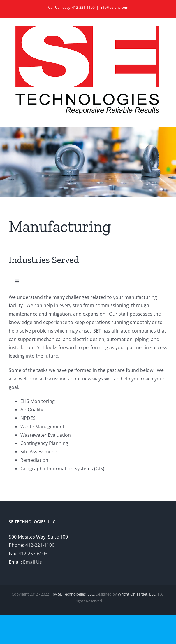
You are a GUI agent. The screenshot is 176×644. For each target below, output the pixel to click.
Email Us (32, 562)
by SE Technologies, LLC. (74, 594)
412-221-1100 (40, 545)
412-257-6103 (33, 554)
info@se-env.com (114, 7)
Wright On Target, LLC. (137, 594)
